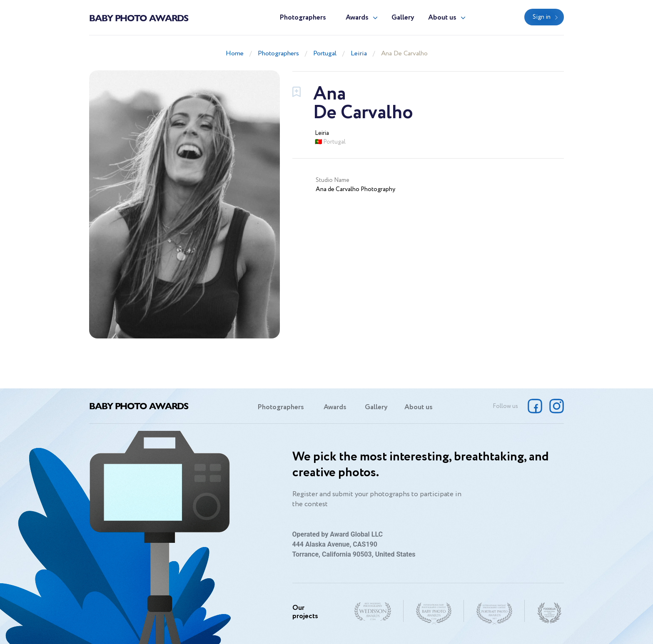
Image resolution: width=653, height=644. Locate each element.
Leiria (359, 53)
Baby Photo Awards (139, 17)
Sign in (542, 17)
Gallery (403, 18)
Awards (357, 18)
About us (442, 18)
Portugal (325, 53)
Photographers (303, 18)
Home (235, 53)
